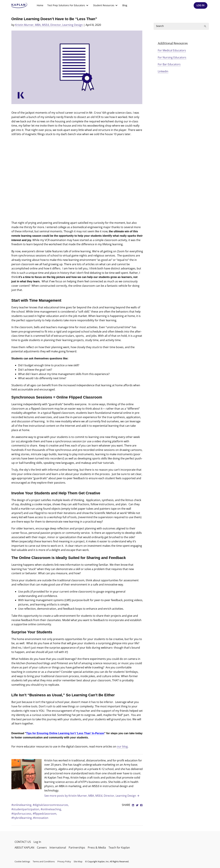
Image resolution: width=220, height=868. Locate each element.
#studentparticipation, (26, 809)
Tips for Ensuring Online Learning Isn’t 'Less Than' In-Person (65, 733)
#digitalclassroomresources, (51, 805)
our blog (122, 746)
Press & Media (97, 848)
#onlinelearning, (22, 805)
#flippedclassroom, (45, 814)
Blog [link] (125, 5)
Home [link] (40, 5)
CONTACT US (23, 842)
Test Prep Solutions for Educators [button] (68, 5)
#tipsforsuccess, (22, 814)
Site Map (78, 861)
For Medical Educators (172, 50)
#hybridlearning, (22, 818)
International (58, 848)
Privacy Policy (64, 861)
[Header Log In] (201, 5)
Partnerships (77, 848)
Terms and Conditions (44, 861)
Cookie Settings (22, 861)
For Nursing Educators (172, 57)
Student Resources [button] (106, 5)
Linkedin (163, 71)
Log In (37, 842)
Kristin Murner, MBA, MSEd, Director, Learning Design (49, 25)
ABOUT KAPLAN (24, 848)
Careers (42, 848)
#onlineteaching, (51, 809)
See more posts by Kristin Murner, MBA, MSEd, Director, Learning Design (92, 796)
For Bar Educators (169, 64)
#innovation (41, 818)
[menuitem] (40, 5)
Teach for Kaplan (119, 848)
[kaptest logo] (19, 5)
